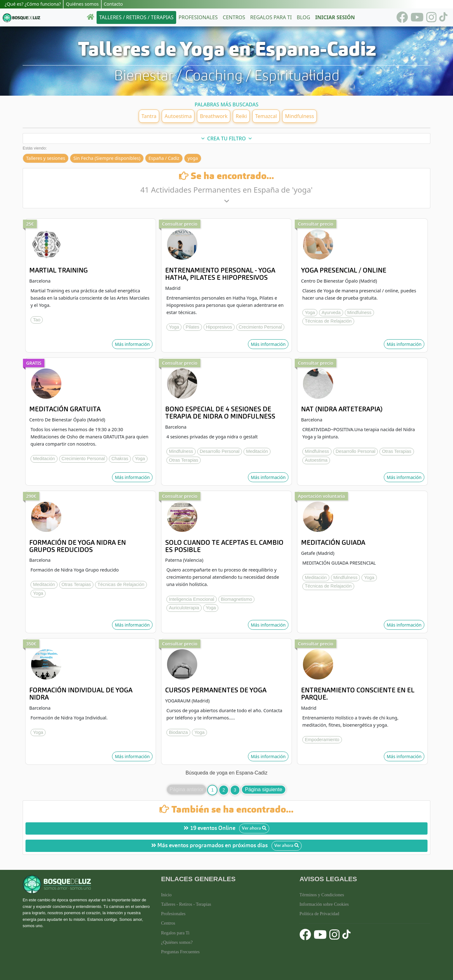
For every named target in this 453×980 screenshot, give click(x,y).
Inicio (166, 895)
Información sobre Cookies (324, 904)
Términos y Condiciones (322, 895)
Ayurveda (331, 313)
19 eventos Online (226, 828)
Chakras (120, 459)
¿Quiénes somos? (177, 942)
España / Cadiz (164, 158)
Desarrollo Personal (220, 451)
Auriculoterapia (184, 608)
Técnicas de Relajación (328, 321)
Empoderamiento (322, 740)
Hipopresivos (219, 327)
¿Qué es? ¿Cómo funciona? (33, 4)
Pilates (192, 327)
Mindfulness (359, 313)
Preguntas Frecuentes (180, 952)
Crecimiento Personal (260, 327)
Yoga (174, 327)
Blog (303, 17)
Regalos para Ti (175, 933)
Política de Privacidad (319, 914)
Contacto (113, 4)
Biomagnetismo (236, 599)
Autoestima (316, 460)
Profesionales (198, 17)
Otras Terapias (184, 460)
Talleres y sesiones (46, 158)
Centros (234, 17)
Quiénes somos (82, 4)
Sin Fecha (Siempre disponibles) (107, 158)
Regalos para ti (271, 17)
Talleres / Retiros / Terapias (136, 17)
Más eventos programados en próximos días (226, 846)
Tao (37, 320)
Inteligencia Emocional (192, 599)
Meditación (44, 459)
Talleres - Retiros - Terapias (186, 904)
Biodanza (178, 732)
